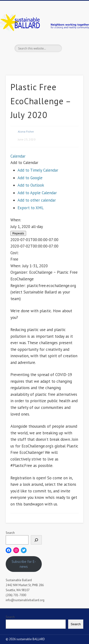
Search (10, 533)
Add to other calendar (37, 200)
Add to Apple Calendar (37, 193)
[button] (24, 163)
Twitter (39, 60)
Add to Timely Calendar (38, 170)
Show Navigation (72, 43)
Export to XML (31, 208)
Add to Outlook (31, 185)
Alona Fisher (26, 131)
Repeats (18, 233)
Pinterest (49, 60)
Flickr (58, 60)
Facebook (29, 60)
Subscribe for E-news (24, 564)
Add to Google (30, 178)
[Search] (36, 540)
